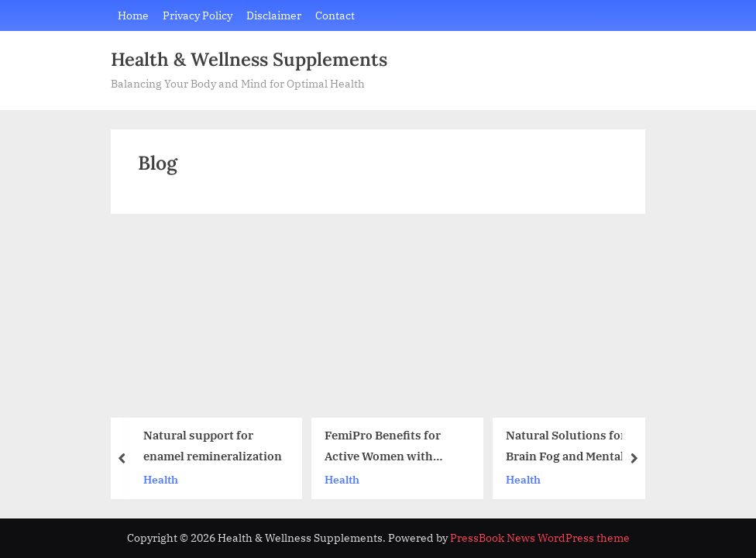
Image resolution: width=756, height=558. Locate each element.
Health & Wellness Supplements (249, 59)
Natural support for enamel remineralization (213, 445)
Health (161, 479)
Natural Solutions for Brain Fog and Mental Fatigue (566, 447)
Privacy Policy (198, 15)
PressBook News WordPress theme (540, 538)
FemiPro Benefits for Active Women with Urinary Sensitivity (383, 447)
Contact (335, 15)
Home (133, 15)
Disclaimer (274, 15)
